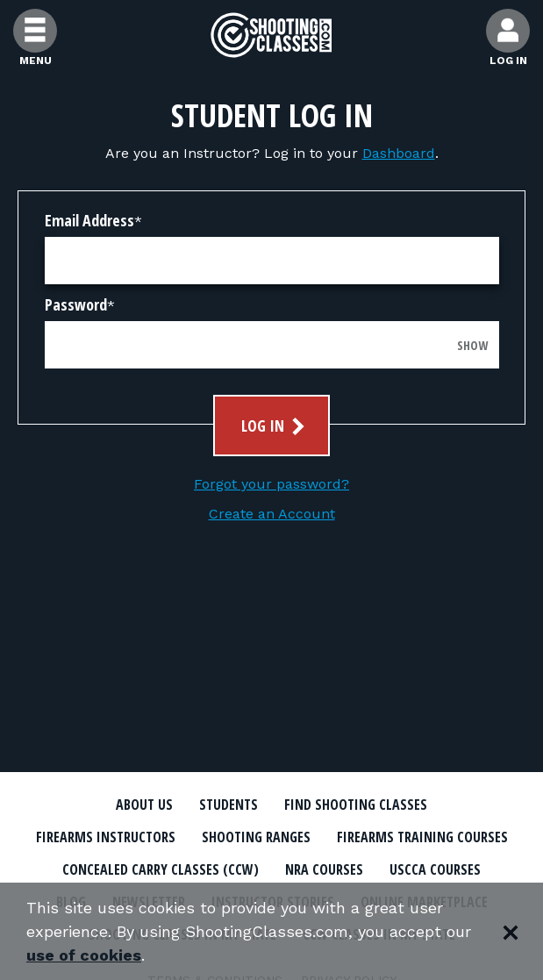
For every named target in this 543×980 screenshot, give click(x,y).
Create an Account (272, 514)
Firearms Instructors (106, 837)
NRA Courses (324, 869)
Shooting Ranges (256, 837)
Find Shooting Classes (356, 805)
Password (76, 304)
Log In (275, 426)
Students (229, 805)
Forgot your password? (271, 484)
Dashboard (399, 153)
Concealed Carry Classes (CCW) (161, 869)
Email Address (89, 220)
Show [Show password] (472, 345)
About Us (144, 805)
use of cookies (84, 955)
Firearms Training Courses (422, 837)
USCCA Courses (435, 869)
